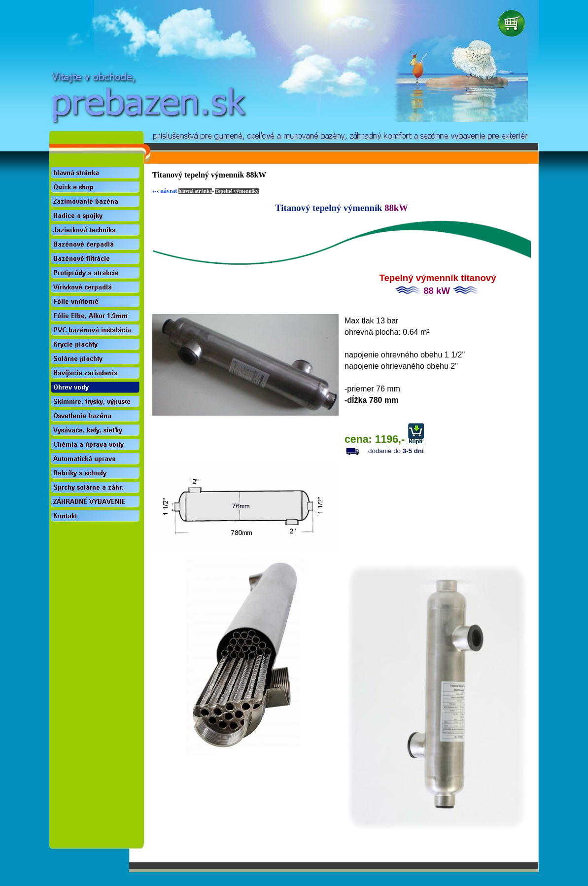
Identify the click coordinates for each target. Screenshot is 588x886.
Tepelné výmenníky (237, 191)
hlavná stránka (195, 191)
